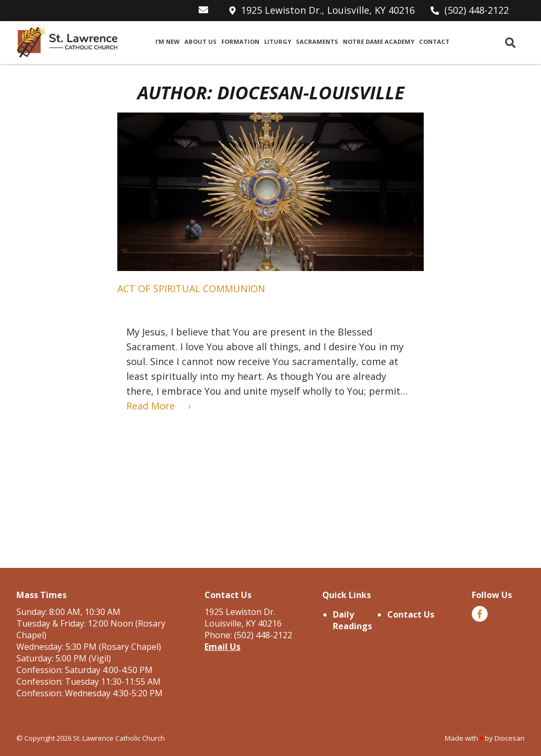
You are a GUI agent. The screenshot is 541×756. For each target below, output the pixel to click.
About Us (200, 41)
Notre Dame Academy (379, 41)
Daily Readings (352, 620)
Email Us (222, 647)
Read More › (158, 406)
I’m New (167, 41)
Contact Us (411, 614)
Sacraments (317, 41)
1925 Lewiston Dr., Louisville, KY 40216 (328, 10)
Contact (434, 41)
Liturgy (278, 41)
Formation (240, 41)
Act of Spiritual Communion (191, 288)
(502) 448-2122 (477, 10)
